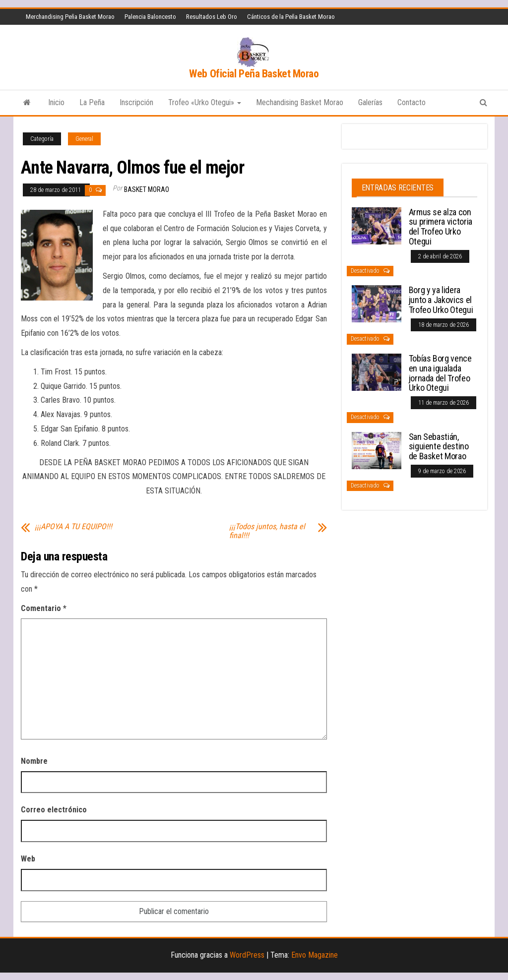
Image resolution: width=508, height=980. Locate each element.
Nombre (34, 761)
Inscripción (136, 102)
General (84, 139)
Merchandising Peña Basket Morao (70, 17)
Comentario (44, 608)
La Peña (92, 102)
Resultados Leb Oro (212, 17)
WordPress (247, 955)
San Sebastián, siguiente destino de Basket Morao (439, 447)
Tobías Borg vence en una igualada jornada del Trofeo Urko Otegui (440, 373)
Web (28, 859)
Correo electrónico (54, 810)
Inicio (56, 102)
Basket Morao (147, 189)
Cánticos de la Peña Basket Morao (291, 17)
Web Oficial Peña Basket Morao (254, 74)
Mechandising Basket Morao (300, 102)
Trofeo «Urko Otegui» (205, 102)
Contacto (412, 102)
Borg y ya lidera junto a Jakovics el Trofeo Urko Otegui (441, 300)
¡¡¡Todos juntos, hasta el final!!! (267, 531)
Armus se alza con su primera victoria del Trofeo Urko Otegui (441, 227)
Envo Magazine (315, 955)
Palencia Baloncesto (150, 17)
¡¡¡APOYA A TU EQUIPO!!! (73, 527)
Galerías (370, 102)
